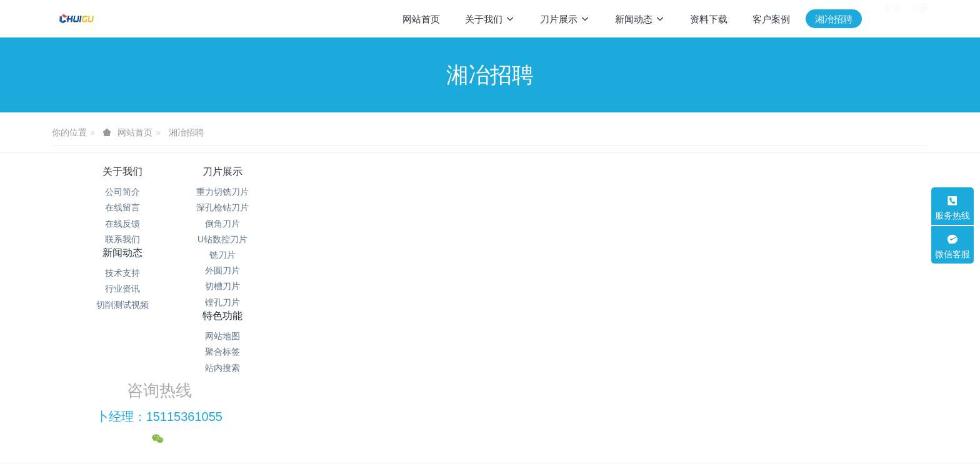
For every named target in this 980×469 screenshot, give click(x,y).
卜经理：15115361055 (747, 206)
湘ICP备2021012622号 (490, 384)
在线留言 (122, 207)
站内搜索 (564, 224)
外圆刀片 (269, 270)
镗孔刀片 (269, 302)
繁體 (490, 439)
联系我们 (122, 239)
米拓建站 (502, 416)
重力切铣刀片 (269, 192)
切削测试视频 (416, 224)
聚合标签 (564, 207)
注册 (919, 18)
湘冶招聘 (186, 132)
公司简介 (122, 192)
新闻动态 (416, 171)
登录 (892, 18)
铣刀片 (269, 255)
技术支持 (416, 192)
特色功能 (564, 171)
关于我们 (122, 171)
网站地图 (564, 192)
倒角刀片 (269, 224)
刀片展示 (269, 171)
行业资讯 (416, 207)
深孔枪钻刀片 (269, 207)
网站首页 (421, 19)
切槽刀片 (269, 286)
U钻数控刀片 (269, 239)
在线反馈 (122, 224)
